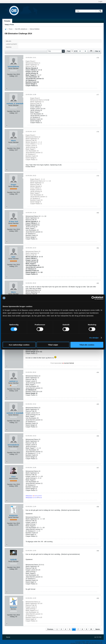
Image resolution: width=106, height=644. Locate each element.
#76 (98, 58)
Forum (11, 29)
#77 (98, 95)
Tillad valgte (53, 345)
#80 (98, 213)
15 (91, 629)
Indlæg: (12, 76)
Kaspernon (13, 516)
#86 (98, 436)
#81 (98, 248)
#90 (98, 598)
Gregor (14, 185)
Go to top (98, 637)
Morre (14, 141)
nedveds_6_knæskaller (15, 104)
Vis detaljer (94, 338)
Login (100, 2)
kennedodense (13, 67)
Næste (98, 629)
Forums (7, 21)
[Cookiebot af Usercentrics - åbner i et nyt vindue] (93, 298)
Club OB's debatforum (21, 29)
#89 (98, 551)
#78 (98, 132)
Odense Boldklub (35, 29)
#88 (98, 507)
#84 (98, 372)
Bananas (13, 607)
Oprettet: (10, 74)
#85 (98, 404)
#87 (98, 468)
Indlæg (9, 41)
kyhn (14, 257)
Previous (50, 629)
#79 (98, 176)
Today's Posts (9, 25)
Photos (9, 47)
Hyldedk (13, 560)
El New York (13, 222)
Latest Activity (12, 44)
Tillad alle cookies (87, 345)
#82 (98, 283)
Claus (13, 477)
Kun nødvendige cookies (19, 345)
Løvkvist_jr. (13, 381)
